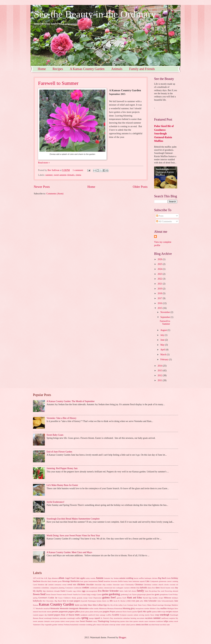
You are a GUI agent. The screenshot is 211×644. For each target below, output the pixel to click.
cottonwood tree (109, 588)
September (166, 317)
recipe (163, 612)
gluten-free (150, 594)
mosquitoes (140, 608)
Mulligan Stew (173, 608)
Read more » (44, 163)
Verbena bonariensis (71, 625)
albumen (55, 578)
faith (126, 591)
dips (44, 591)
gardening (114, 594)
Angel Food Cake (72, 578)
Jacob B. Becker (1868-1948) (124, 601)
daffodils (144, 588)
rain (159, 612)
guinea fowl (109, 597)
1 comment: (78, 170)
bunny (126, 581)
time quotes (134, 621)
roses (77, 615)
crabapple (120, 588)
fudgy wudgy (91, 594)
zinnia (78, 175)
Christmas (139, 585)
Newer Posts (42, 187)
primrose (119, 612)
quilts (149, 612)
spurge (91, 618)
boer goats (84, 581)
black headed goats (55, 581)
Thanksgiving (103, 621)
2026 (160, 259)
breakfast (107, 581)
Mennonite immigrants (69, 608)
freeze (48, 594)
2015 (160, 308)
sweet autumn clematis (64, 175)
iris (111, 601)
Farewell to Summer (58, 83)
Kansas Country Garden (56, 604)
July (163, 335)
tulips (166, 621)
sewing (142, 615)
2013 (160, 371)
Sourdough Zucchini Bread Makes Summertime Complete (73, 519)
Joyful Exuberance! (56, 502)
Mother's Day (155, 608)
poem (100, 612)
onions (49, 612)
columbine (37, 588)
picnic (83, 612)
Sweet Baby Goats (55, 435)
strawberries (118, 618)
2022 (160, 279)
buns (130, 581)
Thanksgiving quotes (117, 621)
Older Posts (140, 187)
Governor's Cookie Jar (48, 598)
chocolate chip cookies (103, 585)
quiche (135, 612)
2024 (160, 269)
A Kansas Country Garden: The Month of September (71, 401)
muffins (164, 608)
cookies (86, 588)
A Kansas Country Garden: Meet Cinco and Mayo (69, 552)
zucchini (145, 625)
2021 (160, 284)
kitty (85, 605)
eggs (84, 591)
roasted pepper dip (40, 615)
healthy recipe (158, 598)
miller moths (94, 608)
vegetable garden (51, 625)
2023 (160, 274)
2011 (160, 380)
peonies (55, 612)
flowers (36, 594)
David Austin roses (167, 588)
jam (138, 601)
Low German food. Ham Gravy (135, 605)
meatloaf (47, 608)
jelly (142, 601)
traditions (160, 621)
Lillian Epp (102, 605)
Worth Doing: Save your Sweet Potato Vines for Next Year (73, 536)
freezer (54, 594)
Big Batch (162, 578)
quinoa (154, 612)
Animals (117, 69)
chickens (81, 584)
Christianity (130, 585)
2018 (160, 293)
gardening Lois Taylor (129, 594)
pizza (87, 612)
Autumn (100, 578)
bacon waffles (139, 578)
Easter (63, 591)
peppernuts (63, 612)
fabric (122, 591)
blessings (66, 581)
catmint (51, 585)
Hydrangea (92, 601)
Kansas (36, 605)
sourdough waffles (74, 618)
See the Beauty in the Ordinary (95, 14)
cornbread (93, 588)
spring (85, 618)
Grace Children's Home (67, 598)
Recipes (58, 69)
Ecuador (69, 591)
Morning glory (129, 608)
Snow (152, 615)
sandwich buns (94, 615)
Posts (160, 216)
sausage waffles (106, 615)
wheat (99, 625)
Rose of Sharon (68, 615)
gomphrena (164, 594)
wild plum (105, 625)
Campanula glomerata (158, 581)
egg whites (77, 591)
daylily (39, 591)
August (164, 330)
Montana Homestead (115, 608)
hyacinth (84, 601)
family (140, 591)
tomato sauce (143, 621)
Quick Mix (142, 612)
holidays (175, 598)
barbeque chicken (151, 578)
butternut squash (139, 581)
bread (101, 581)
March (164, 355)
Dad (138, 588)
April (163, 350)
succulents (141, 618)
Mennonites (84, 608)
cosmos (100, 588)
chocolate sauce (119, 585)
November (166, 312)
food (43, 594)
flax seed (161, 591)
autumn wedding (126, 578)
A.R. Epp (47, 578)
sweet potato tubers (58, 621)
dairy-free (151, 588)
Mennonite (55, 608)
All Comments (164, 221)
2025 (160, 264)
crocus (133, 588)
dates (158, 588)
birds (169, 578)
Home (42, 69)
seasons (130, 615)
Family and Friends (142, 69)
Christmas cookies (151, 585)
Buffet (121, 581)
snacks (147, 615)
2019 (160, 289)
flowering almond (171, 591)
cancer (169, 581)
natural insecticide (40, 612)
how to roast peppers (72, 601)
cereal (64, 585)
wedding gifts (91, 625)
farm (147, 591)
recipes (169, 612)
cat (46, 585)
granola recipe (82, 598)
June (163, 340)
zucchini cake (165, 625)
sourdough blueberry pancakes (55, 618)
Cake (147, 581)
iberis (104, 601)
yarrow (133, 625)
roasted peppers (54, 615)
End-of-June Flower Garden (59, 452)
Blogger (122, 637)
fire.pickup (153, 591)
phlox (77, 612)
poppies (106, 612)
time (127, 621)
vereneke (82, 625)
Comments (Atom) (55, 194)
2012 (160, 375)
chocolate (90, 585)
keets (77, 605)
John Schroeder (150, 601)
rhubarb (175, 612)
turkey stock (173, 621)
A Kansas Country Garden (87, 69)
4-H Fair (40, 578)
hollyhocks (37, 601)
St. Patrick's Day (107, 618)
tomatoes (152, 621)
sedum (136, 615)
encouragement (92, 591)
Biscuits (44, 581)
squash (97, 618)
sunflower (165, 618)
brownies (114, 581)
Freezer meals (62, 594)
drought (57, 591)
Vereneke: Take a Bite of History (62, 418)
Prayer (112, 612)
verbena (61, 625)
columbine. (45, 588)
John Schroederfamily (166, 601)
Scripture (123, 615)
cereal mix (72, 585)
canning (175, 581)
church (161, 585)
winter (118, 625)
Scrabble (116, 615)
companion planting (57, 588)
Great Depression (95, 598)
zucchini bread (154, 625)
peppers (72, 612)
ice (108, 601)
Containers (69, 588)
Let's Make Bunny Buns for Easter (62, 485)
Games (99, 594)
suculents (149, 618)
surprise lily (174, 618)
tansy (95, 621)
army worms (91, 578)
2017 (160, 298)
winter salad (125, 625)
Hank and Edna (135, 598)
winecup (112, 625)
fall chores (132, 591)
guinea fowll (121, 598)
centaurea (58, 585)
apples (83, 578)
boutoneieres (93, 581)
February (165, 359)
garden (105, 594)
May (163, 345)
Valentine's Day (39, 625)
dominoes (50, 591)
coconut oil (174, 585)
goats (157, 594)
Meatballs (39, 608)
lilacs (90, 605)
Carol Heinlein (38, 585)
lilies (95, 605)
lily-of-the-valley (116, 605)
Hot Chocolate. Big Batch (52, 601)
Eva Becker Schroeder (108, 591)
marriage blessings (164, 605)
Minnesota (103, 608)
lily (109, 605)
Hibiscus (167, 598)
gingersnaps (142, 594)
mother (147, 608)
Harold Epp (147, 598)
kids (81, 605)
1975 (35, 578)
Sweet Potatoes (86, 621)
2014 (160, 366)
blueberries (75, 581)
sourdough (165, 615)
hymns (99, 601)
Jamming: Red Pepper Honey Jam (62, 468)
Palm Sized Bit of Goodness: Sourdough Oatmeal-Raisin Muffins (164, 133)
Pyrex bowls (127, 612)
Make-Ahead (152, 605)
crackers (127, 588)
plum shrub (94, 612)
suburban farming (130, 618)
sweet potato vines (72, 621)
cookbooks (77, 588)
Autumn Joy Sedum (111, 578)
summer (49, 175)
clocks (166, 585)
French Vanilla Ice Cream (77, 594)
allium (61, 578)
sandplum (84, 615)
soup (157, 615)
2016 (160, 303)
